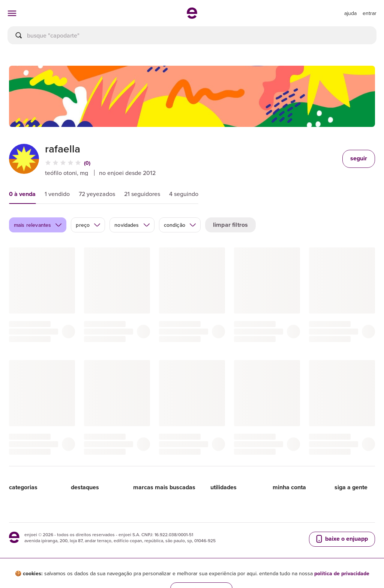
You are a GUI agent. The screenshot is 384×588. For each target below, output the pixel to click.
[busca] (192, 35)
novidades (132, 225)
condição (180, 225)
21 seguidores (142, 194)
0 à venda (22, 194)
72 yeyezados (97, 194)
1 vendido (57, 194)
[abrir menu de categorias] (12, 13)
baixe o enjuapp (341, 539)
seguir (359, 158)
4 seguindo (184, 194)
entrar (370, 13)
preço (88, 225)
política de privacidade (342, 573)
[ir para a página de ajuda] (350, 13)
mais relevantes (38, 225)
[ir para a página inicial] (192, 17)
